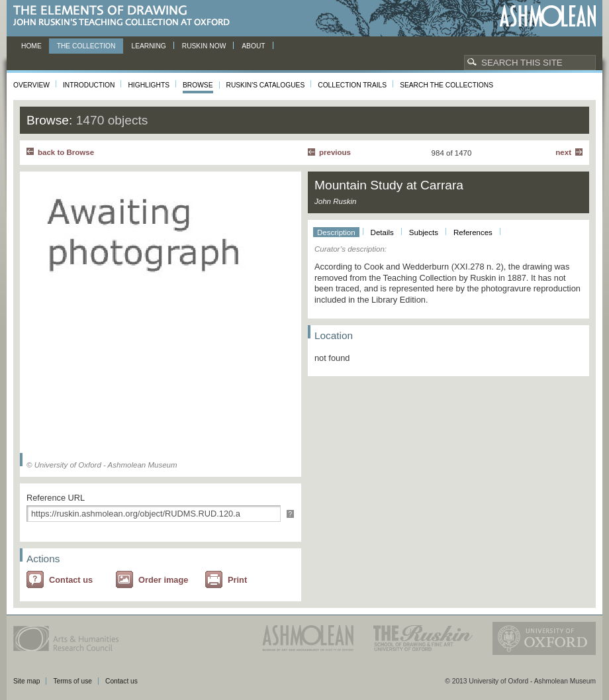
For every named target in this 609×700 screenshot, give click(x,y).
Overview (31, 85)
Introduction (89, 85)
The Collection (86, 46)
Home (31, 46)
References (473, 232)
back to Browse (66, 152)
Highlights (149, 85)
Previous (335, 152)
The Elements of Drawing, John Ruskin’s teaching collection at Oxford (125, 16)
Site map (26, 681)
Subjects (424, 232)
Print (237, 580)
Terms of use (72, 681)
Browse (198, 85)
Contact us (71, 580)
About (253, 46)
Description (336, 232)
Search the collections (446, 85)
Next (563, 152)
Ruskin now (204, 46)
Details (382, 232)
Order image (163, 580)
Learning (148, 46)
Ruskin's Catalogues (266, 85)
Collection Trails (352, 85)
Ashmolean (548, 16)
